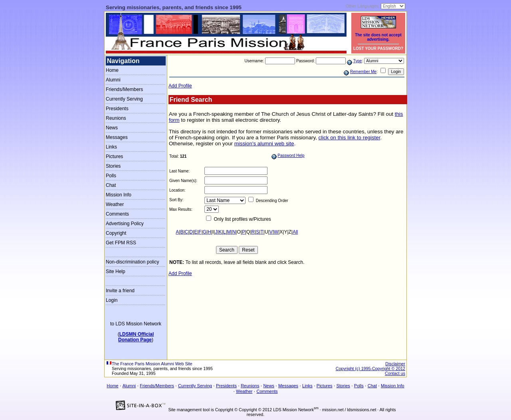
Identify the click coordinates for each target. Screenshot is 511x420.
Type (358, 61)
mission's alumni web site (264, 144)
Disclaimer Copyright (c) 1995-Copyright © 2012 (370, 366)
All (295, 232)
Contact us (395, 373)
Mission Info (119, 195)
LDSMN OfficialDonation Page (136, 337)
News (112, 128)
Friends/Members (124, 89)
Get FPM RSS (121, 243)
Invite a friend (120, 291)
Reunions (116, 118)
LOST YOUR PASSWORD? (378, 49)
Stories (113, 166)
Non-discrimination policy (132, 262)
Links (111, 147)
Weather (115, 204)
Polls (111, 176)
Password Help (291, 156)
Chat (111, 185)
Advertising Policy (125, 224)
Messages (117, 137)
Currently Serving (124, 99)
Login (112, 300)
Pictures (114, 157)
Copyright (116, 233)
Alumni (113, 80)
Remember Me (363, 72)
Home (112, 70)
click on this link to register (350, 138)
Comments (117, 214)
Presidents (117, 109)
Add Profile (180, 86)
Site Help (116, 271)
